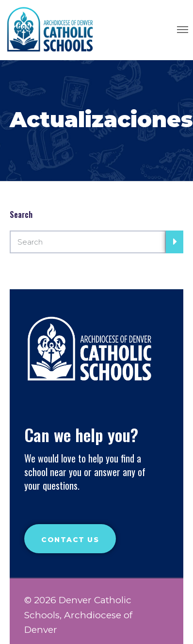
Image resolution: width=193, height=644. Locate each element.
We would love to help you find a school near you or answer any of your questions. (85, 472)
